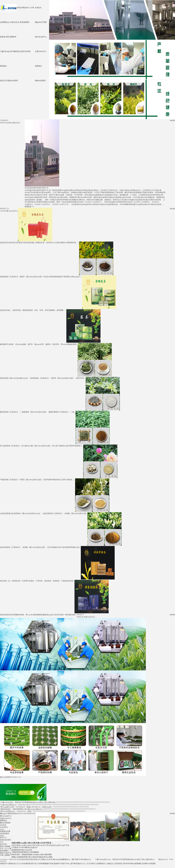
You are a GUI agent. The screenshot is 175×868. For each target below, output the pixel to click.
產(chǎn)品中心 (41, 37)
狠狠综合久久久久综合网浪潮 (19, 863)
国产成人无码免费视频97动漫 (42, 863)
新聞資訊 (38, 66)
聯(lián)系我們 (40, 80)
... (32, 843)
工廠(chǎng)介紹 (6, 51)
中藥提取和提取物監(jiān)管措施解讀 (25, 852)
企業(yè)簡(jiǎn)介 (23, 7)
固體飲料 (13, 37)
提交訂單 (3, 80)
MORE (172, 120)
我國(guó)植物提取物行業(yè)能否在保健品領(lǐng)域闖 (32, 857)
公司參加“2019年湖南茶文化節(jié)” (25, 847)
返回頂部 (3, 844)
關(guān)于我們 (41, 22)
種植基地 (17, 51)
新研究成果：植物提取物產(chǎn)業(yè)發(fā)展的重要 (32, 854)
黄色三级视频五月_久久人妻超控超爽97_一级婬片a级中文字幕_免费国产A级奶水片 (6, 855)
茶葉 (7, 37)
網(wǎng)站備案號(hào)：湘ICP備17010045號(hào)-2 (72, 859)
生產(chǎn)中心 (41, 51)
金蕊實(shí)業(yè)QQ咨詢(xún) (5, 833)
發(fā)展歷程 (25, 22)
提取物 (3, 37)
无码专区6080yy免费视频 (132, 863)
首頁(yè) (38, 7)
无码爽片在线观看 (149, 863)
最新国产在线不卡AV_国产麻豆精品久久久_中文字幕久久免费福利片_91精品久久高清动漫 (88, 863)
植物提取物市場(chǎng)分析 (22, 850)
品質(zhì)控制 (25, 51)
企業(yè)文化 (15, 22)
